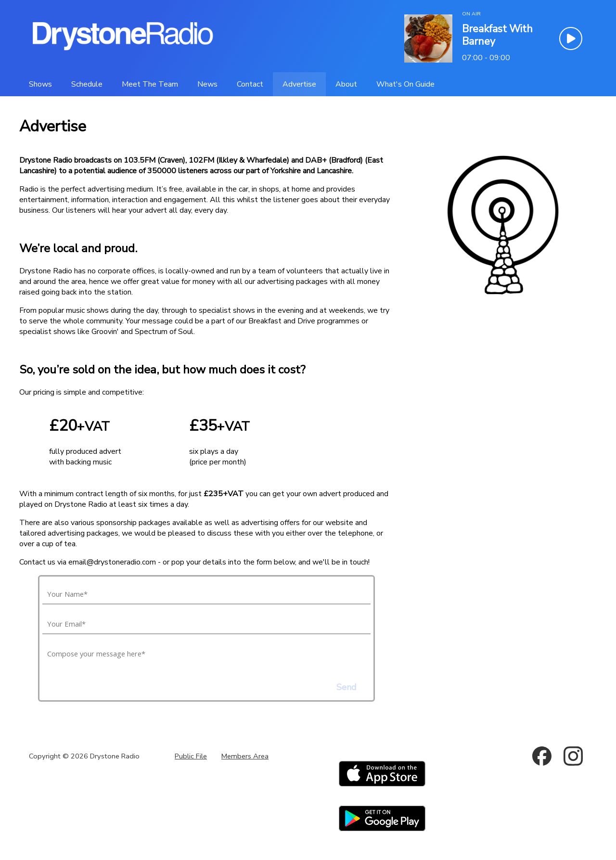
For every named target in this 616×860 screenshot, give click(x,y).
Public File (191, 756)
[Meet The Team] (150, 84)
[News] (207, 84)
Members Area (245, 756)
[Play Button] (571, 39)
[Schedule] (87, 84)
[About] (346, 84)
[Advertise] (299, 84)
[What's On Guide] (405, 84)
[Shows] (40, 84)
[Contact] (250, 84)
